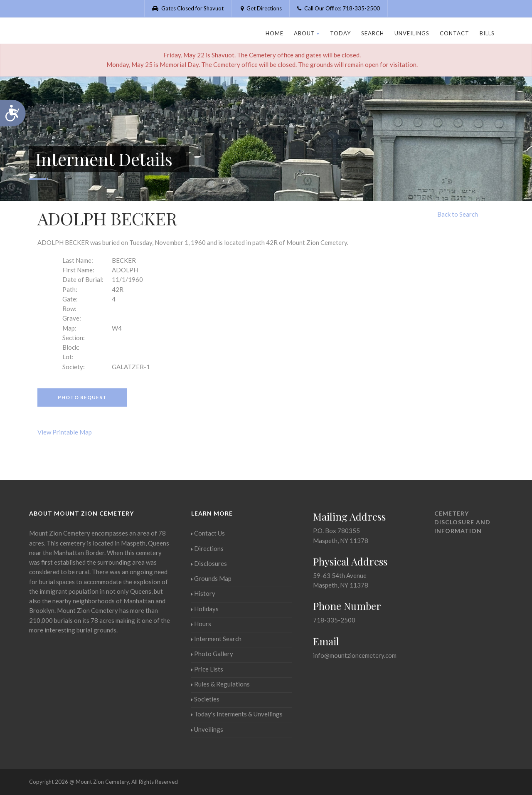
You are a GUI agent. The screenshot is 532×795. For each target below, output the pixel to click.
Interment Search (216, 639)
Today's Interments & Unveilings (237, 714)
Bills (487, 33)
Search (373, 33)
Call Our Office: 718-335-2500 (339, 8)
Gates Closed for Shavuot (188, 8)
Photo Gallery (212, 654)
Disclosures (209, 563)
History (203, 593)
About (307, 33)
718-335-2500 (334, 620)
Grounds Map (211, 578)
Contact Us (208, 533)
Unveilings (412, 33)
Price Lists (207, 669)
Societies (205, 699)
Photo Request (82, 397)
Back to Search (458, 214)
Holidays (205, 609)
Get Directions (260, 8)
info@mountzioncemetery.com (355, 655)
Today (340, 33)
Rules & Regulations (220, 684)
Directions (207, 548)
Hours (201, 624)
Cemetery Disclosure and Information (462, 522)
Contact (454, 33)
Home (275, 33)
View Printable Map (65, 432)
